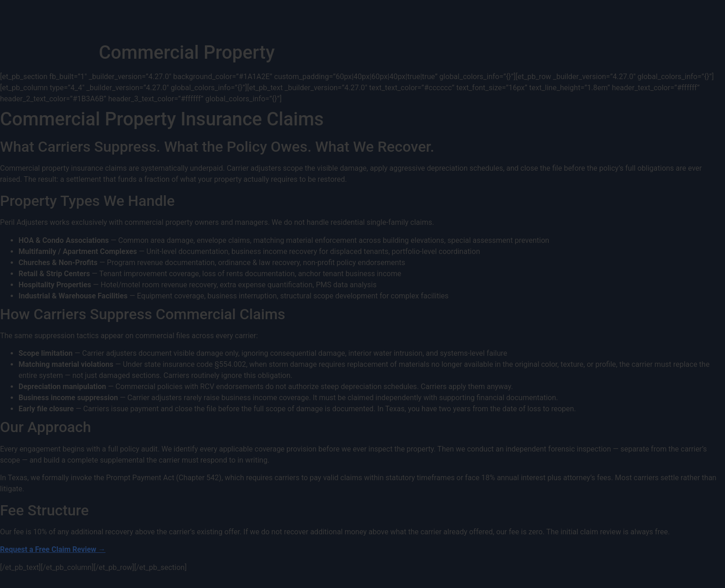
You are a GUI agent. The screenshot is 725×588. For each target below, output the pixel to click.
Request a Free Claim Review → (53, 549)
